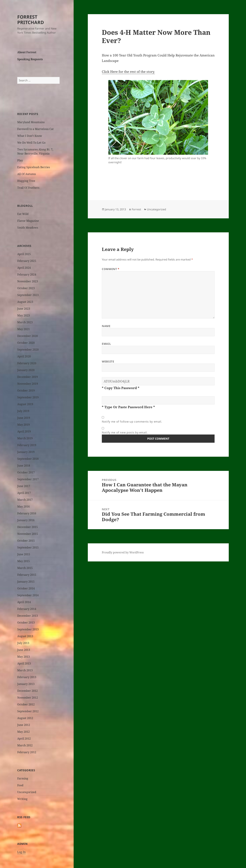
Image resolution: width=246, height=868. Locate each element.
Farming (23, 778)
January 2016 (26, 520)
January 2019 (26, 452)
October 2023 (26, 288)
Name (106, 326)
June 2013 (24, 650)
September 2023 (28, 295)
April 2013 (24, 663)
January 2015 (26, 582)
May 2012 (23, 732)
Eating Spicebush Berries (34, 167)
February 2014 (27, 609)
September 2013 (28, 629)
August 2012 (25, 718)
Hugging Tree (26, 181)
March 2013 (25, 670)
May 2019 (23, 425)
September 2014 (28, 595)
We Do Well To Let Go (31, 143)
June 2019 (24, 418)
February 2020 (27, 363)
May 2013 (23, 657)
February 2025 (27, 261)
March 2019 (25, 438)
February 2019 (27, 445)
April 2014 (24, 602)
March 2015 (25, 568)
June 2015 (24, 554)
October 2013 (26, 623)
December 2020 (28, 336)
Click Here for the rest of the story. (128, 72)
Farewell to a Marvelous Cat (35, 129)
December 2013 (28, 616)
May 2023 (23, 315)
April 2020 (24, 356)
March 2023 (25, 322)
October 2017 (26, 472)
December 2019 (28, 377)
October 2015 (26, 541)
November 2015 (28, 534)
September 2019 (28, 397)
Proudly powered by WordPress (123, 552)
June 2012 (24, 725)
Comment (111, 269)
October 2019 (26, 390)
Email (106, 344)
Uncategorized (27, 792)
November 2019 (28, 384)
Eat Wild (23, 214)
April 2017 (24, 493)
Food (20, 785)
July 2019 (23, 411)
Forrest (136, 209)
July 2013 (23, 643)
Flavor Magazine (28, 221)
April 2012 (24, 739)
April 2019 (24, 431)
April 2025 (24, 254)
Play (20, 160)
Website (108, 361)
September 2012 (28, 711)
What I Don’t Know (30, 136)
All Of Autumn (27, 174)
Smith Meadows (28, 228)
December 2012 (28, 691)
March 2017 (25, 500)
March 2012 (25, 745)
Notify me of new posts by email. (125, 432)
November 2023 (28, 281)
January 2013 (26, 684)
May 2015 (23, 561)
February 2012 (27, 752)
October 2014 (26, 588)
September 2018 (28, 459)
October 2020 (26, 343)
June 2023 (24, 309)
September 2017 (28, 479)
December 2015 (28, 527)
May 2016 (23, 507)
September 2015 (28, 547)
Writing (22, 799)
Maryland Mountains (31, 122)
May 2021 (23, 329)
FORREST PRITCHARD (31, 20)
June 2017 (24, 486)
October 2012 (26, 704)
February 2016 (27, 513)
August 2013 (25, 636)
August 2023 (25, 302)
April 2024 (24, 268)
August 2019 (25, 404)
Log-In (21, 852)
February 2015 (27, 575)
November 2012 (28, 698)
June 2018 (24, 466)
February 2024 (27, 274)
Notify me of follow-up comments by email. (132, 422)
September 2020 (28, 350)
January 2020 (26, 370)
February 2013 (27, 677)
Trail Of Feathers (28, 188)
